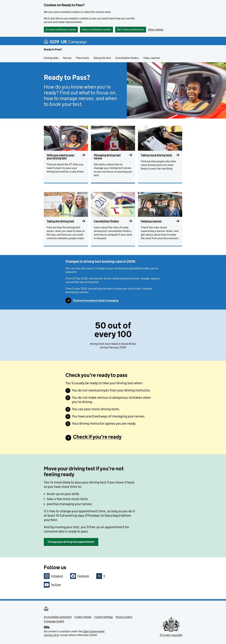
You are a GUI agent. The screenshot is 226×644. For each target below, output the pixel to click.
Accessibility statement (58, 617)
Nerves (67, 58)
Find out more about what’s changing (96, 301)
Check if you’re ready (97, 437)
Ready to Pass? (53, 49)
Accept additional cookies (61, 29)
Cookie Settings (104, 617)
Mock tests (83, 58)
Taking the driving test (60, 221)
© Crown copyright (171, 635)
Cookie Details (83, 617)
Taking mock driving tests (156, 155)
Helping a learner (151, 221)
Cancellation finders (127, 58)
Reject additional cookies (96, 29)
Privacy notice (124, 617)
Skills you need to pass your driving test (60, 157)
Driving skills (51, 58)
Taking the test (102, 58)
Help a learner (152, 58)
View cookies (156, 29)
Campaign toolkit (54, 621)
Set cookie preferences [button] (131, 29)
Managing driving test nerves (107, 157)
